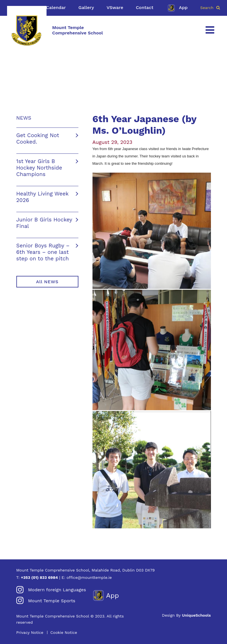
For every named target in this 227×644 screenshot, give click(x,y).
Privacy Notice (30, 632)
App (177, 8)
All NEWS (47, 282)
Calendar (56, 7)
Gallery (86, 7)
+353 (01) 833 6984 (39, 577)
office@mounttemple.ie (89, 577)
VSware (115, 7)
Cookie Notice (64, 632)
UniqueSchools (196, 615)
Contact (145, 7)
